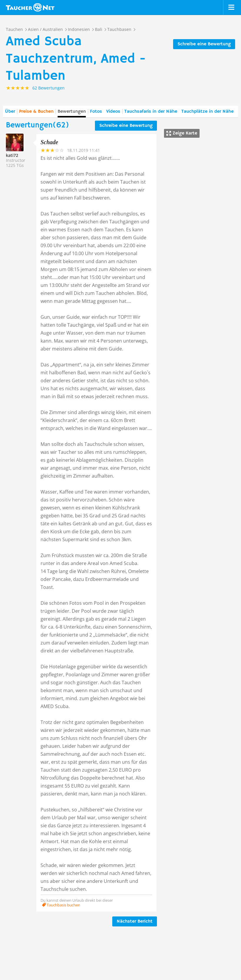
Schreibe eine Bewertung (204, 44)
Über (10, 112)
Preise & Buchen (36, 112)
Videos (113, 112)
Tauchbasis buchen (63, 905)
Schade (49, 142)
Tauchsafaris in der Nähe (151, 112)
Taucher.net (30, 7)
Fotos (96, 112)
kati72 (12, 155)
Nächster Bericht (135, 921)
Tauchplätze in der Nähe (207, 112)
